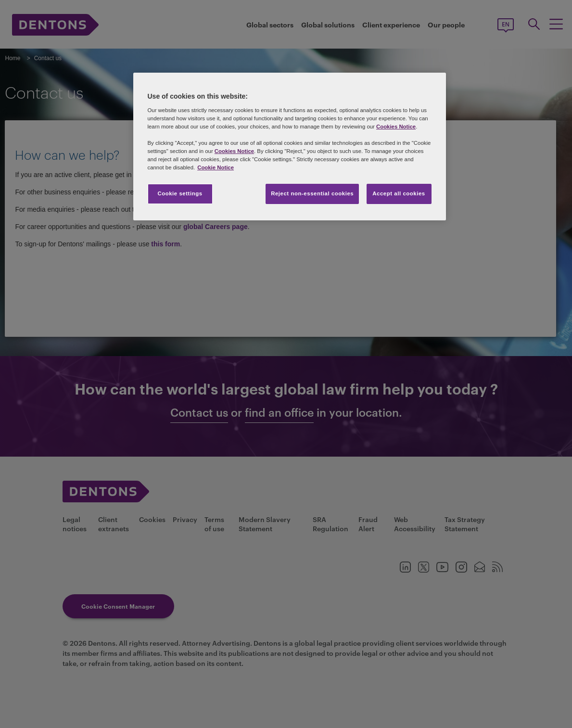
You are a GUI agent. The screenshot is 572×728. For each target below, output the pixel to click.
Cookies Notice (396, 127)
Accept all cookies (399, 193)
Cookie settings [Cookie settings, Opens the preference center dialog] (180, 193)
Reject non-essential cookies (312, 193)
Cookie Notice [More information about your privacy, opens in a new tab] (216, 167)
